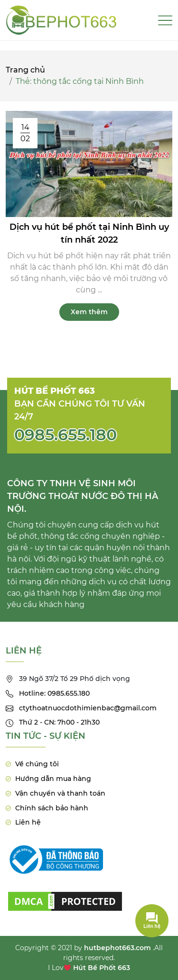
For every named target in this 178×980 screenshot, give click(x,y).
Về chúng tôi (37, 764)
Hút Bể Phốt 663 (102, 968)
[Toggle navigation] (165, 20)
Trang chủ (25, 70)
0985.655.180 (66, 435)
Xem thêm (89, 312)
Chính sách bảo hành (52, 808)
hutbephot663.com (117, 948)
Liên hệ (28, 822)
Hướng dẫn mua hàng (53, 779)
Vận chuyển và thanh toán (60, 793)
